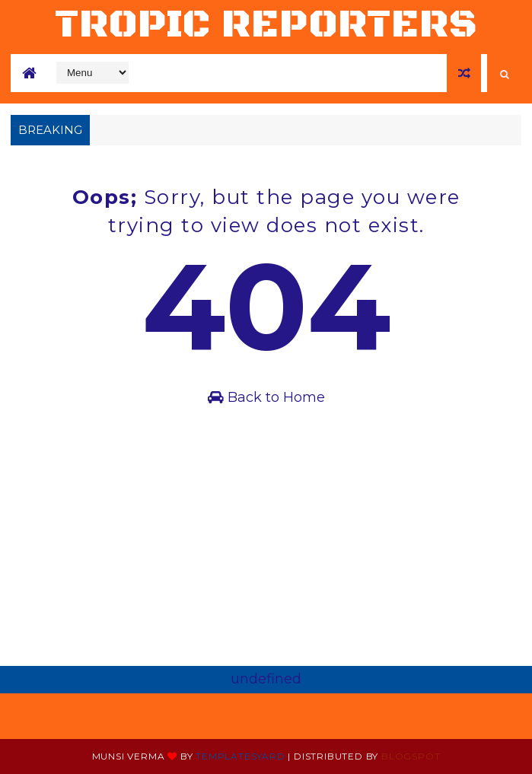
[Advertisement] (266, 552)
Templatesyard (240, 756)
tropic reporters (266, 25)
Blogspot (411, 756)
